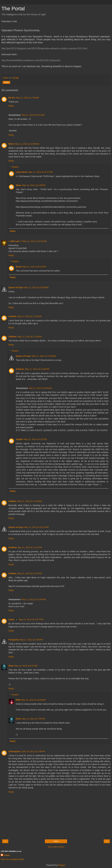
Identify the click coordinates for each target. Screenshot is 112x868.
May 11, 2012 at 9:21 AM (33, 115)
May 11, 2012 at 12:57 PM (31, 620)
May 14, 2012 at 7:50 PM (33, 719)
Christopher (14, 751)
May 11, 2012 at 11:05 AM (29, 316)
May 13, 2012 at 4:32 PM (35, 439)
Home (56, 841)
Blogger (62, 865)
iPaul (11, 666)
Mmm (11, 144)
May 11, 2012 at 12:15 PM (30, 573)
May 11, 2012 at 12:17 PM (40, 172)
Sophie (19, 439)
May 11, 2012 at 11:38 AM (30, 337)
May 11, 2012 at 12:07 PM (36, 527)
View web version (56, 847)
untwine (12, 316)
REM (18, 700)
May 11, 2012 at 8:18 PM (34, 267)
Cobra (12, 620)
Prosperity (14, 640)
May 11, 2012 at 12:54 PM (34, 599)
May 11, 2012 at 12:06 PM (37, 369)
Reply (11, 106)
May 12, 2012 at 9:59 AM (40, 388)
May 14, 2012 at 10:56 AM (33, 700)
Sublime (13, 337)
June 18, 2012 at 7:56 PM (33, 751)
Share (6, 82)
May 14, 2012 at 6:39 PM (34, 185)
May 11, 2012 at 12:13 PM (30, 547)
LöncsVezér (22, 172)
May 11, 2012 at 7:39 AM (28, 98)
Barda (19, 267)
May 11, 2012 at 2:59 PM (31, 640)
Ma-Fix (12, 98)
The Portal (13, 9)
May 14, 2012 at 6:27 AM (26, 666)
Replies (15, 167)
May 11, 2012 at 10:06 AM (27, 144)
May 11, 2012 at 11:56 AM (30, 501)
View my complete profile (12, 859)
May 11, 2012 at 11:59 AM (44, 356)
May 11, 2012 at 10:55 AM (36, 287)
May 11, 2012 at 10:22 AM (35, 241)
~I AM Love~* (15, 241)
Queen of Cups (16, 287)
